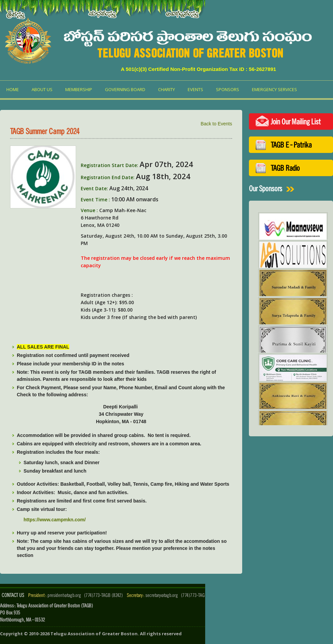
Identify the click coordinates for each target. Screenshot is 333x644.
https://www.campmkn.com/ (55, 520)
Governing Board (125, 89)
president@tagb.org (64, 595)
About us (42, 89)
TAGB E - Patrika (291, 145)
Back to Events (216, 124)
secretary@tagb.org (162, 595)
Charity (166, 89)
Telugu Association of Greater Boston (94, 634)
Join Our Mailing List (296, 122)
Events (195, 89)
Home (13, 89)
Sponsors (228, 89)
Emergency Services (274, 89)
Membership (79, 89)
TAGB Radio (285, 168)
